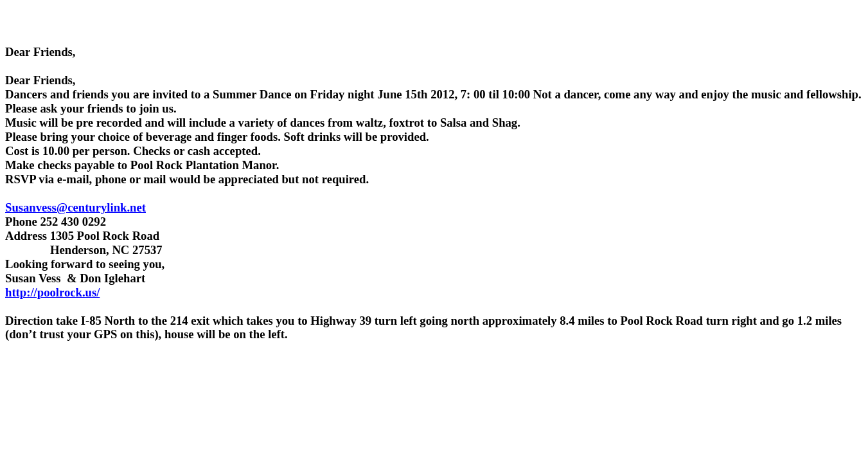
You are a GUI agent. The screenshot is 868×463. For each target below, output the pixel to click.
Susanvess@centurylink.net (75, 207)
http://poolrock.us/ (52, 292)
